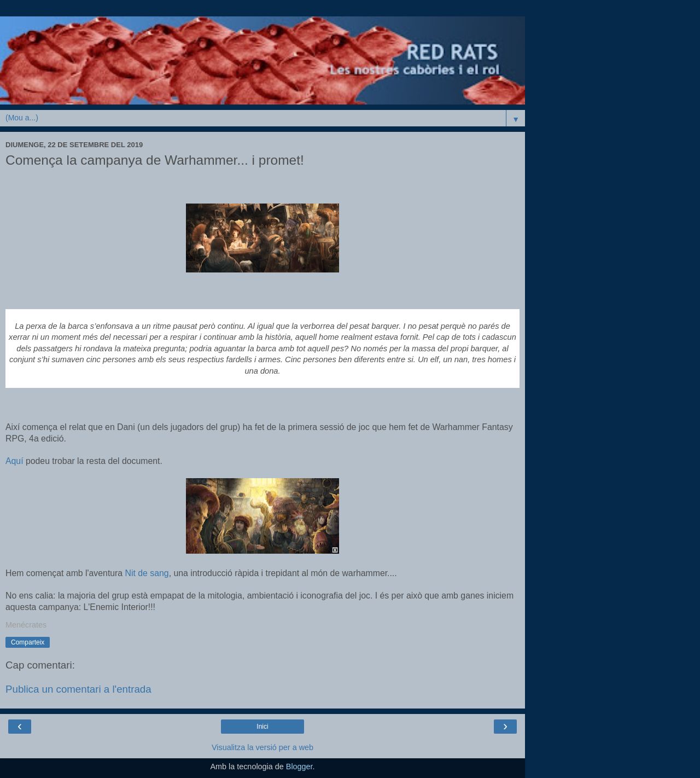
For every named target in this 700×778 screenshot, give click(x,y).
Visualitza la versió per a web (262, 747)
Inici (262, 727)
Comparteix (28, 642)
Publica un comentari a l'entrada (78, 689)
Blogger (299, 767)
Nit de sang (147, 573)
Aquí (14, 461)
